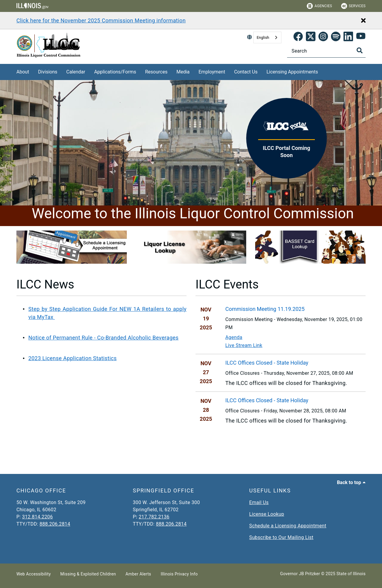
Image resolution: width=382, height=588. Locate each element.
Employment (212, 72)
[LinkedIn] (348, 38)
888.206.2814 (55, 524)
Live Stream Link (244, 345)
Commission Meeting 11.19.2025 (265, 309)
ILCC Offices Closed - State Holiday (267, 363)
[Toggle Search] (360, 50)
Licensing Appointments (292, 72)
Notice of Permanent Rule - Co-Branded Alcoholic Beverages (103, 338)
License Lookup (267, 514)
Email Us (259, 502)
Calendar (76, 72)
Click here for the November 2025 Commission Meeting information (101, 20)
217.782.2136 (154, 517)
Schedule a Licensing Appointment (288, 526)
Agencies (319, 6)
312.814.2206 (37, 517)
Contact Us (246, 72)
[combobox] (267, 37)
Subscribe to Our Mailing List (281, 537)
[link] (298, 38)
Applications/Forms (115, 72)
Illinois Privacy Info (179, 574)
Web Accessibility (34, 574)
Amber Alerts (138, 574)
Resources (156, 72)
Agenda (234, 337)
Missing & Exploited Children (88, 574)
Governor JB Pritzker (300, 574)
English (263, 37)
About (23, 72)
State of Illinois (351, 574)
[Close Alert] (363, 21)
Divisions (48, 72)
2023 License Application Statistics (73, 358)
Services (353, 6)
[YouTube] (361, 38)
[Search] (326, 51)
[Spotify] (336, 38)
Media (183, 72)
